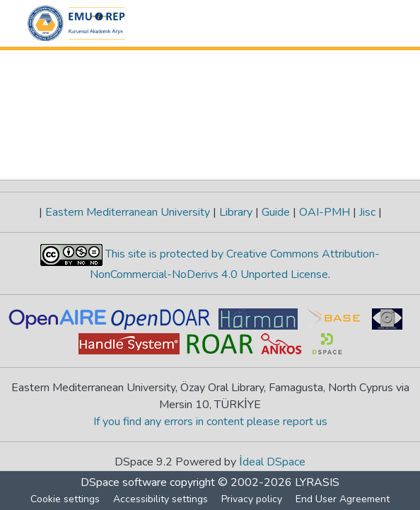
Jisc (367, 212)
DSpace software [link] (124, 482)
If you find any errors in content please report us (210, 422)
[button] (76, 23)
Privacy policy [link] (252, 499)
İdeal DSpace (273, 462)
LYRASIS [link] (317, 482)
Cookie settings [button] (65, 499)
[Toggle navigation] (373, 23)
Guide (276, 212)
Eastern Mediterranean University (128, 212)
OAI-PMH (325, 212)
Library (236, 212)
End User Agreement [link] (343, 499)
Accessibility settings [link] (161, 499)
